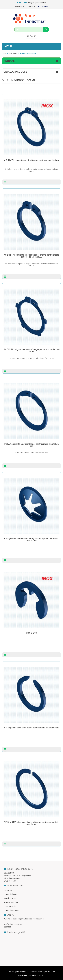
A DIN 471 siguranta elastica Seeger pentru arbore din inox (32, 160)
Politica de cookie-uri (12, 910)
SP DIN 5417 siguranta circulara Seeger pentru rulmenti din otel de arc (31, 823)
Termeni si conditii (11, 902)
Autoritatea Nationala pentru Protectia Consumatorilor (24, 919)
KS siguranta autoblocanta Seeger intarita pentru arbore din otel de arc (32, 540)
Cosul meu (31, 6)
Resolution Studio (38, 975)
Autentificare (43, 6)
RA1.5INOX (31, 633)
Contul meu (20, 6)
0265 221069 (22, 3)
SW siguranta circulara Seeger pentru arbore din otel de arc (32, 728)
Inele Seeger (13, 53)
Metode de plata (10, 898)
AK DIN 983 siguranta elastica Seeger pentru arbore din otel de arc (32, 350)
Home (4, 53)
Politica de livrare (10, 894)
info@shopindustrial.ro (37, 3)
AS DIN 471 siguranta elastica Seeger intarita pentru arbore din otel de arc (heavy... (31, 256)
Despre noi (8, 890)
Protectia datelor (10, 906)
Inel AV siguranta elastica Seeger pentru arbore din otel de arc (31, 445)
